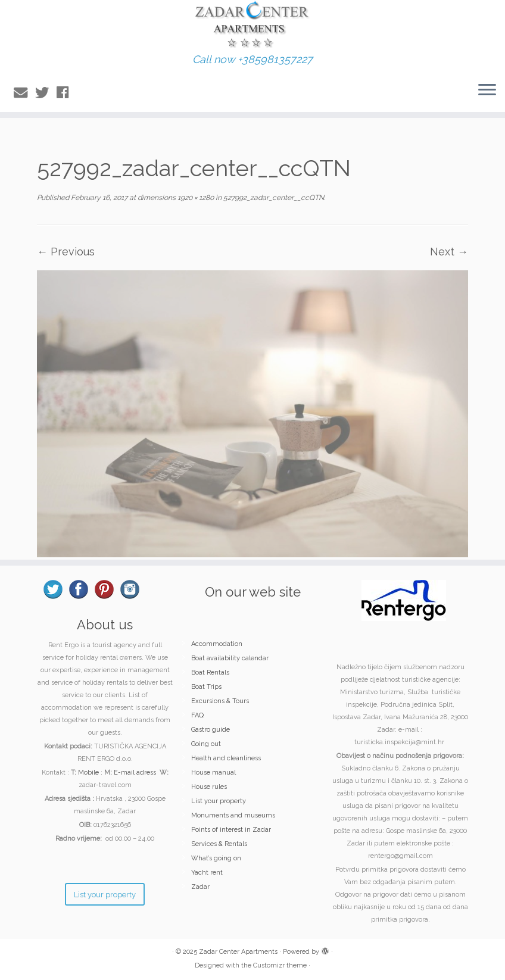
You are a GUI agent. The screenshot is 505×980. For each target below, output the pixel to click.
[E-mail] (24, 93)
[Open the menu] (487, 90)
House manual (213, 773)
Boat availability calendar (230, 658)
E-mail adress (135, 773)
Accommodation (217, 644)
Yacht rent (207, 873)
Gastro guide (211, 730)
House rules (209, 787)
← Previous (66, 252)
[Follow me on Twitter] (46, 93)
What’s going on (216, 858)
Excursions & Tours (220, 701)
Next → (449, 252)
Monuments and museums (233, 815)
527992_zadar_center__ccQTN (273, 198)
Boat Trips (206, 687)
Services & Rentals (219, 844)
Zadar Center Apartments (238, 952)
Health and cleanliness (226, 758)
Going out (206, 744)
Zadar (200, 887)
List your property (219, 801)
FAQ (197, 715)
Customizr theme (280, 965)
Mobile (88, 773)
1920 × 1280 (195, 198)
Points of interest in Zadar (231, 830)
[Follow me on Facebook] (66, 93)
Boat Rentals (210, 672)
